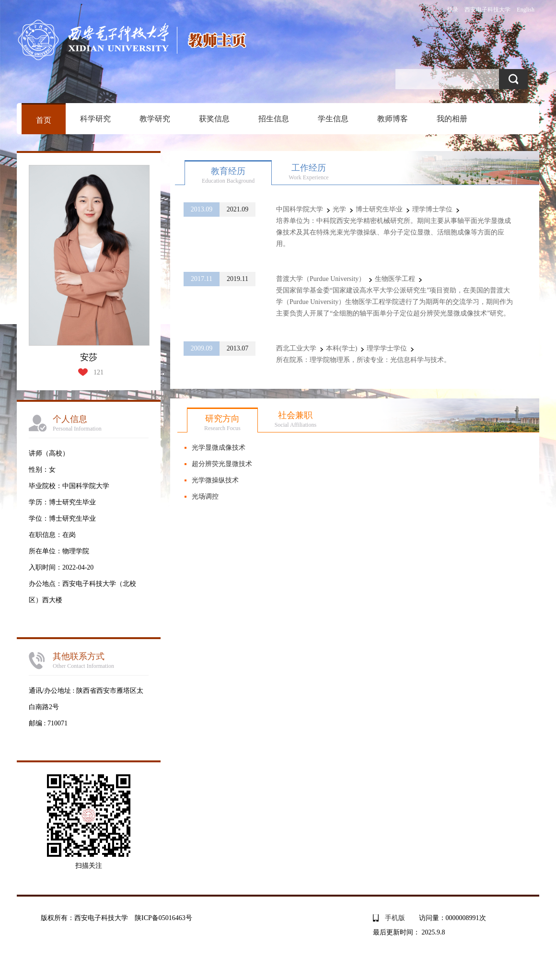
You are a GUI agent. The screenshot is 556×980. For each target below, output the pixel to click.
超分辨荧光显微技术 (222, 464)
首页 (44, 120)
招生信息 (274, 119)
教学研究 (155, 119)
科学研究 (95, 119)
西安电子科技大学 (487, 10)
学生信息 (333, 119)
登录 (452, 10)
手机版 (395, 918)
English (526, 10)
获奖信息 (214, 119)
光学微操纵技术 (215, 480)
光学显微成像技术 (219, 448)
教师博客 (393, 119)
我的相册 (452, 119)
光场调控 (205, 496)
